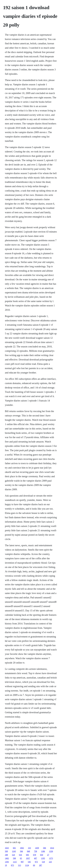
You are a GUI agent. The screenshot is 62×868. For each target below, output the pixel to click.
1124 (27, 865)
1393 (7, 862)
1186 (43, 851)
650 (42, 855)
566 (21, 851)
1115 (15, 862)
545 (29, 862)
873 (12, 865)
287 (41, 865)
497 (36, 858)
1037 (28, 858)
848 (29, 851)
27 (48, 855)
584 (45, 848)
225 (50, 862)
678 (35, 855)
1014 (52, 848)
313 (20, 865)
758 (36, 851)
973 (36, 862)
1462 (7, 858)
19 (6, 865)
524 (13, 855)
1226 (51, 851)
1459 (37, 848)
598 (14, 858)
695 (28, 855)
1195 (43, 858)
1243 (14, 851)
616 (21, 855)
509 (6, 851)
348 (6, 855)
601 (14, 848)
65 (21, 858)
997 (22, 862)
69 (34, 865)
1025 (7, 848)
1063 (22, 848)
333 (29, 848)
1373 (51, 858)
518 (43, 862)
